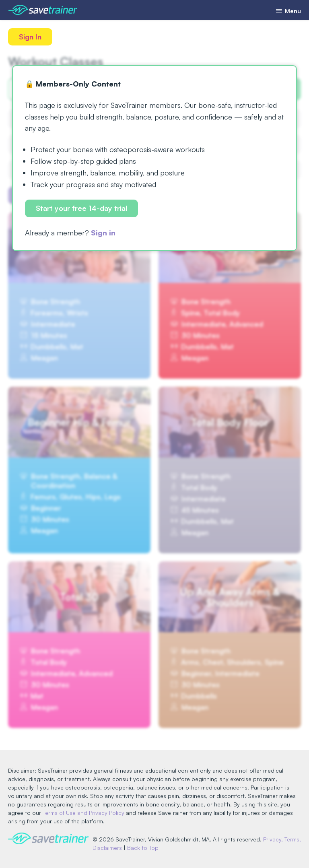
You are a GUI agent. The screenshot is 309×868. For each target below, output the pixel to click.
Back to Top (143, 848)
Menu (288, 11)
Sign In (30, 37)
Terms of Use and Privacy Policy (83, 813)
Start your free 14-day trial (81, 208)
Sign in (103, 233)
